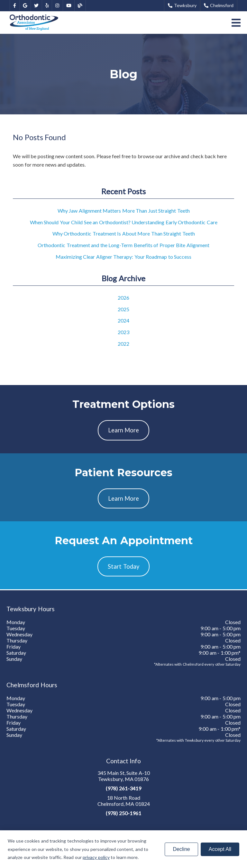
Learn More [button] (124, 430)
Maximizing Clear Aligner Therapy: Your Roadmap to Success (124, 257)
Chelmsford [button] (219, 5)
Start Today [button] (123, 566)
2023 (123, 332)
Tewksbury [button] (182, 5)
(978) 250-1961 (123, 813)
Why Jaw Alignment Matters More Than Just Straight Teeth (124, 211)
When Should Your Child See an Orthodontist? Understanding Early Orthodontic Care (124, 222)
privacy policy (96, 857)
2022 (123, 344)
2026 (123, 298)
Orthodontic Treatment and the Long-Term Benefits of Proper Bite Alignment (123, 245)
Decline (181, 849)
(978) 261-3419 (123, 788)
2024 (123, 320)
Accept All (220, 849)
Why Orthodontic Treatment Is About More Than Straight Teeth (124, 233)
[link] (15, 6)
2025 (123, 309)
